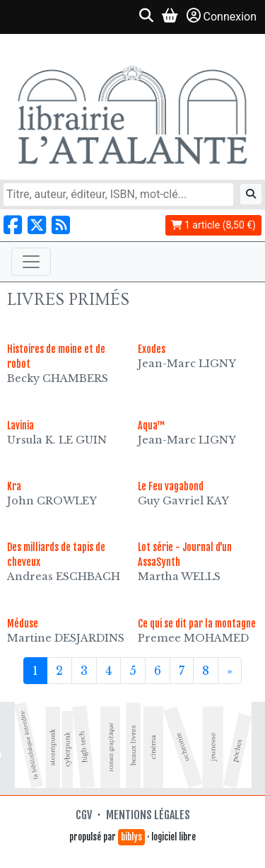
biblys (131, 837)
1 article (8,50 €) (214, 225)
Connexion (222, 16)
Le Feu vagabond (171, 486)
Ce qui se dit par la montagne (197, 624)
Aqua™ (151, 426)
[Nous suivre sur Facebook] (13, 225)
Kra (14, 486)
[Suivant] (230, 671)
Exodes (152, 349)
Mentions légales (148, 815)
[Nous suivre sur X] (37, 225)
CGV (84, 815)
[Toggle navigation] (31, 262)
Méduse (23, 624)
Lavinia (20, 426)
